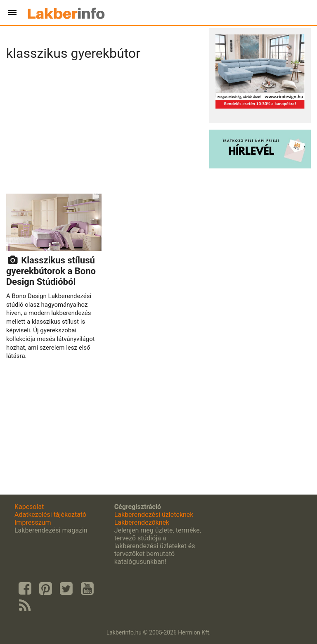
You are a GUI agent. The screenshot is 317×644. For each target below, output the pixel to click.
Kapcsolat (29, 507)
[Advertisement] (105, 130)
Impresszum (33, 522)
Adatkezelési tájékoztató (50, 515)
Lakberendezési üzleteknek (154, 515)
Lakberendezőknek (142, 522)
